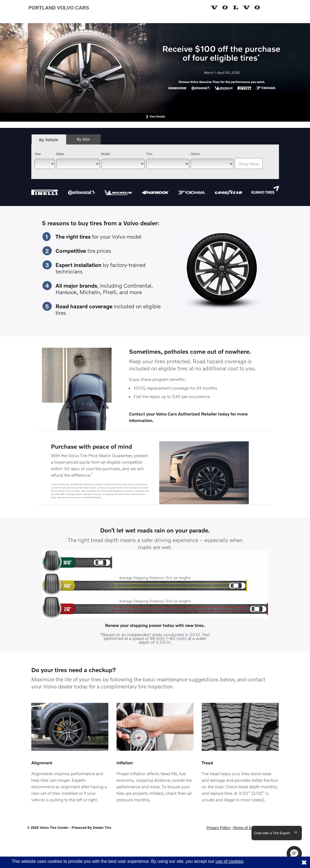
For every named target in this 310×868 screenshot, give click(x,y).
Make (60, 154)
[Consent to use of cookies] (304, 862)
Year (38, 154)
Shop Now (249, 164)
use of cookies (229, 861)
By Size (83, 139)
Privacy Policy (218, 828)
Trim (149, 154)
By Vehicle (49, 141)
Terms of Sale (245, 828)
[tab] (49, 140)
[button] (294, 854)
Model (106, 154)
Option (195, 154)
